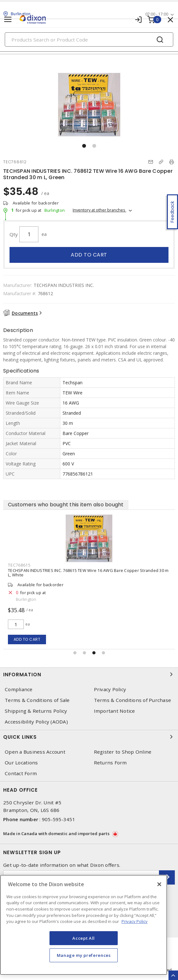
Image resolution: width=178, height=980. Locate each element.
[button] (84, 146)
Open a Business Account (35, 752)
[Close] (159, 884)
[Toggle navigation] (8, 19)
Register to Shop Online (123, 752)
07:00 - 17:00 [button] (157, 14)
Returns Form (110, 763)
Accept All (84, 938)
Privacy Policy (110, 689)
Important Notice (115, 711)
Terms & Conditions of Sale (37, 700)
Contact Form (21, 773)
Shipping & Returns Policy (36, 711)
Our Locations (21, 763)
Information (89, 674)
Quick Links (89, 737)
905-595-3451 (59, 819)
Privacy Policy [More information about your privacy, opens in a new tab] (135, 921)
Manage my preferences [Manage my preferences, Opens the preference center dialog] (84, 955)
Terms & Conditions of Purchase (133, 700)
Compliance (19, 689)
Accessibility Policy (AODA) (36, 722)
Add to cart (89, 255)
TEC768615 (48, 565)
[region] (84, 925)
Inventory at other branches (99, 210)
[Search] (89, 39)
